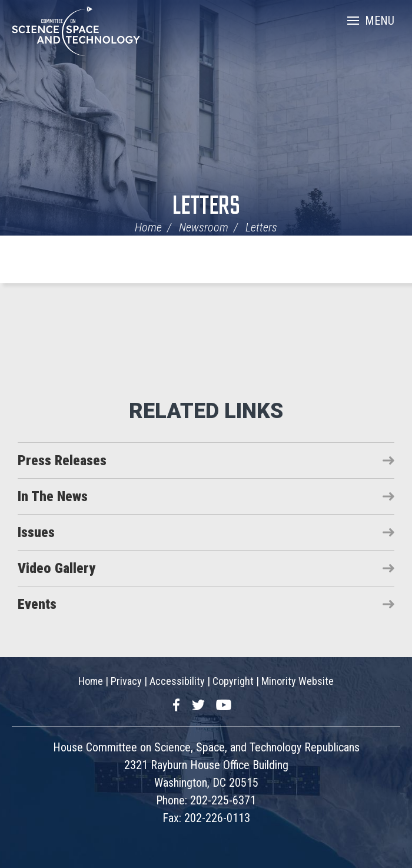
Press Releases (62, 460)
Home (148, 227)
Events (37, 604)
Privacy (126, 681)
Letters (206, 207)
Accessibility (177, 681)
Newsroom (204, 227)
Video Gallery (57, 568)
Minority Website (298, 681)
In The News (53, 496)
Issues (36, 532)
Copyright (233, 681)
